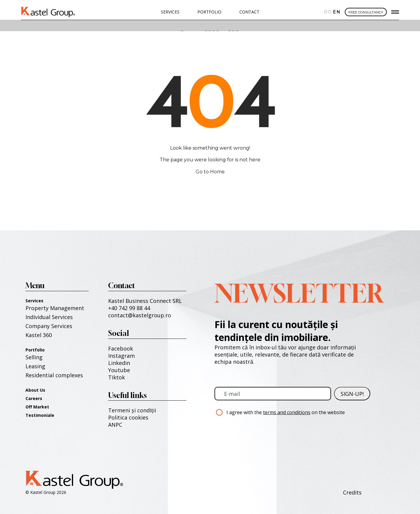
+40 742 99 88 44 (129, 308)
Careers (34, 398)
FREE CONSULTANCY (366, 12)
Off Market (37, 407)
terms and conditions (287, 412)
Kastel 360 (39, 335)
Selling (34, 357)
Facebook (121, 348)
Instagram (121, 356)
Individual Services (49, 317)
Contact (249, 12)
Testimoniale (40, 415)
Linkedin (119, 363)
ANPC (115, 425)
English (336, 12)
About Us (35, 390)
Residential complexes (54, 375)
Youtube (119, 370)
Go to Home (210, 172)
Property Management (55, 308)
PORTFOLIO (209, 12)
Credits (352, 492)
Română (327, 12)
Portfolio (35, 350)
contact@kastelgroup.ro (140, 315)
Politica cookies (128, 417)
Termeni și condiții (132, 410)
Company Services (49, 326)
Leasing (35, 366)
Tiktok (117, 377)
